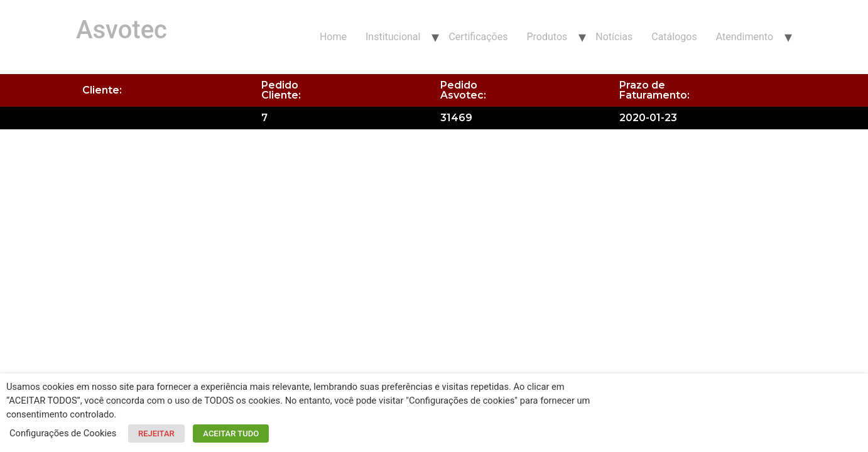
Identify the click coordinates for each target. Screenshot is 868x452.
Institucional (393, 37)
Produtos (547, 37)
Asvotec (122, 30)
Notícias (614, 37)
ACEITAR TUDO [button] (231, 433)
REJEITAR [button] (156, 433)
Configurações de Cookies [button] (63, 433)
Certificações (478, 37)
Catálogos (674, 37)
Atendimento (745, 37)
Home (333, 37)
